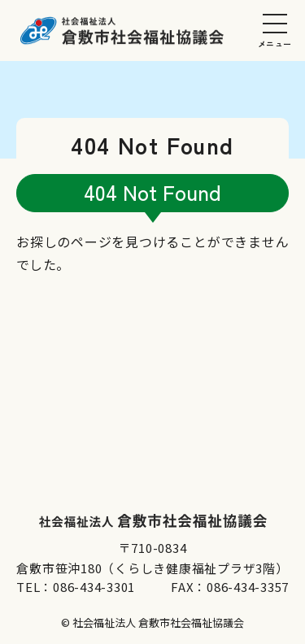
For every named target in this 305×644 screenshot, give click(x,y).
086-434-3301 (94, 587)
